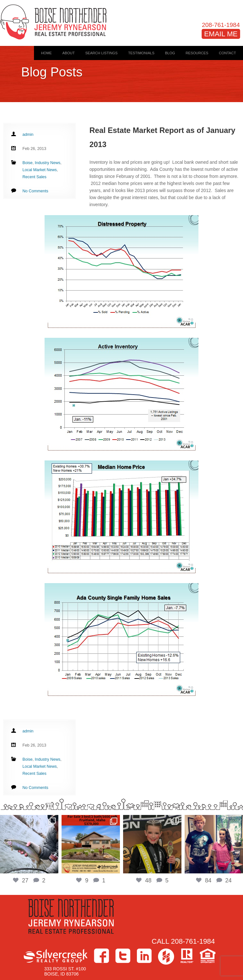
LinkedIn (144, 956)
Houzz (166, 957)
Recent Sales (34, 177)
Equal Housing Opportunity (208, 956)
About (68, 53)
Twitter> (123, 956)
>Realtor (187, 956)
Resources (197, 53)
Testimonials (141, 53)
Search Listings (101, 53)
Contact (227, 53)
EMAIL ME (221, 34)
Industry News (48, 163)
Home (46, 53)
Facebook (101, 956)
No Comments (35, 191)
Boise (28, 163)
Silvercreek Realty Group (55, 956)
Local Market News (40, 170)
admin (28, 135)
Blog (170, 53)
